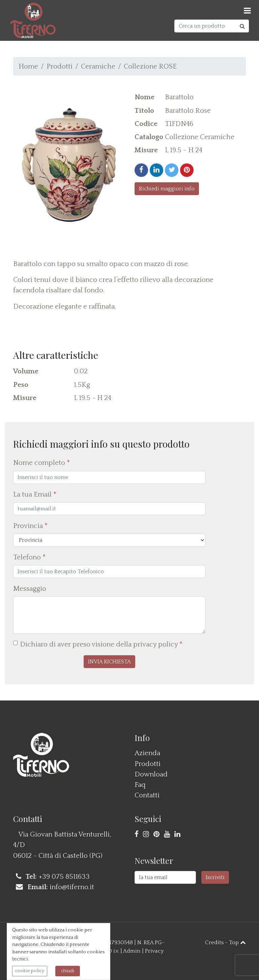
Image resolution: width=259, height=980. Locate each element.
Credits (214, 943)
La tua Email (35, 494)
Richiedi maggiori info (167, 189)
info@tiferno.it (72, 887)
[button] (109, 662)
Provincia (30, 526)
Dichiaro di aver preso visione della (101, 644)
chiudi (68, 971)
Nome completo (41, 463)
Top (237, 943)
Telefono (29, 557)
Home (28, 66)
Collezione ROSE (150, 66)
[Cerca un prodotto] (205, 26)
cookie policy (30, 971)
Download (151, 774)
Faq (140, 785)
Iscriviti (215, 877)
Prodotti (60, 66)
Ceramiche (98, 66)
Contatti (147, 795)
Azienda (147, 753)
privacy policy (155, 644)
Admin (132, 951)
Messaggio (30, 589)
